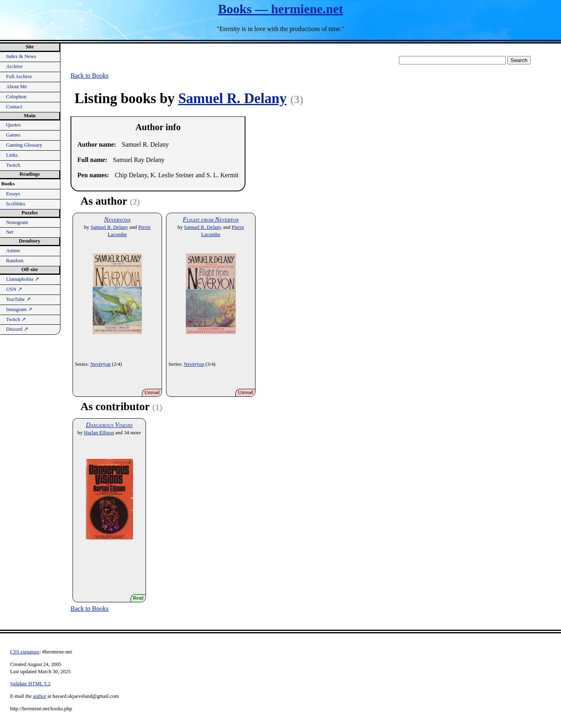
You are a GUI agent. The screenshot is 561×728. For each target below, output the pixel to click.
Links (12, 155)
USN (14, 289)
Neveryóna (117, 219)
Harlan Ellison (99, 433)
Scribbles (16, 204)
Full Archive (19, 77)
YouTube (18, 299)
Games (13, 135)
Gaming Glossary (24, 145)
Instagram (19, 309)
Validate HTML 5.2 (30, 684)
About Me (17, 87)
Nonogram (17, 222)
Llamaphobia (23, 279)
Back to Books (89, 76)
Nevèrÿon (100, 364)
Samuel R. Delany (232, 99)
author (40, 696)
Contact (14, 107)
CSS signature (25, 652)
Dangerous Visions (109, 425)
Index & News (21, 56)
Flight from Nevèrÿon (211, 219)
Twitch (13, 165)
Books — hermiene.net (280, 9)
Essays (13, 194)
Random (15, 261)
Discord (17, 329)
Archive (14, 66)
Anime (13, 251)
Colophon (16, 97)
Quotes (13, 125)
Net (10, 232)
